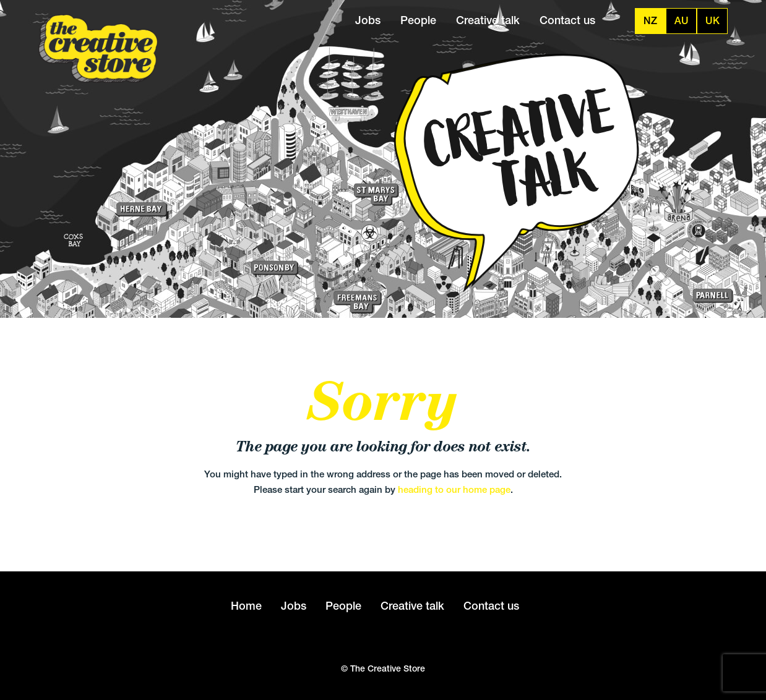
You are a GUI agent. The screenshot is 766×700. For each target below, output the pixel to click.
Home (246, 606)
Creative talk (488, 20)
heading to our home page (454, 489)
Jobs (368, 20)
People (418, 20)
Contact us (567, 20)
